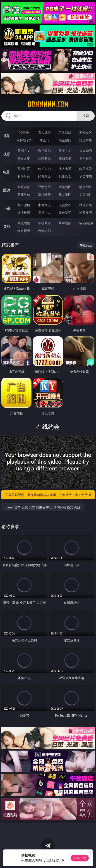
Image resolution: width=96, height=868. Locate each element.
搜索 (86, 116)
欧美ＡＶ (65, 151)
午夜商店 (44, 223)
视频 (7, 154)
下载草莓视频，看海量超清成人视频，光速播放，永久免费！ (49, 495)
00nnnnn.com (48, 104)
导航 (7, 226)
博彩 (7, 136)
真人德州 (44, 132)
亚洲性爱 (24, 169)
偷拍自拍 (44, 169)
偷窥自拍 (24, 187)
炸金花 (44, 140)
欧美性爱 (86, 169)
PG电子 (24, 132)
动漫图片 (86, 187)
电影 (7, 172)
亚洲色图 (44, 187)
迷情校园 (24, 213)
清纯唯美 (44, 194)
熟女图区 (65, 194)
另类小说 (44, 213)
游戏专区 (86, 132)
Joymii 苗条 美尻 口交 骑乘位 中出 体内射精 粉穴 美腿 (42, 507)
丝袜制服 (44, 158)
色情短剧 (44, 231)
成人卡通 (65, 169)
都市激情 (24, 205)
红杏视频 (24, 231)
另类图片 (86, 194)
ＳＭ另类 (86, 158)
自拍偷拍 (44, 151)
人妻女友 (65, 205)
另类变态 (86, 176)
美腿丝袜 (24, 194)
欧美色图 (65, 187)
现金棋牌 (65, 140)
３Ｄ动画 (86, 151)
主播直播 (65, 158)
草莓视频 (65, 223)
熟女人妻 (24, 158)
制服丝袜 (24, 176)
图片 (7, 190)
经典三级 (44, 176)
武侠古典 (86, 205)
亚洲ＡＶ (24, 151)
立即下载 (80, 858)
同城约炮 (24, 223)
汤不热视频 (86, 223)
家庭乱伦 (44, 205)
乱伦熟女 (65, 176)
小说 (7, 208)
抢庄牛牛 (86, 140)
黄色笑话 (65, 213)
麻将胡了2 (24, 140)
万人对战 (65, 132)
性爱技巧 (86, 213)
